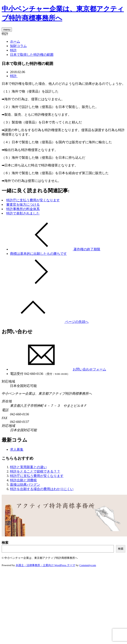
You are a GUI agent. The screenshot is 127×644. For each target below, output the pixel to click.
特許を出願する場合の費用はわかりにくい (42, 489)
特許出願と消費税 (23, 480)
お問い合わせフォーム (58, 369)
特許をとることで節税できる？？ (35, 471)
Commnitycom (88, 565)
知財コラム (18, 46)
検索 (5, 543)
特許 (13, 50)
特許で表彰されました (23, 213)
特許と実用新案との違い (28, 467)
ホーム (15, 41)
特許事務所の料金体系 (23, 209)
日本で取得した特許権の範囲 (32, 55)
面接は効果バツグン (25, 485)
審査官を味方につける (23, 205)
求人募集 (17, 449)
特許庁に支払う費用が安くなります (33, 200)
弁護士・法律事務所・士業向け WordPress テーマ (45, 565)
